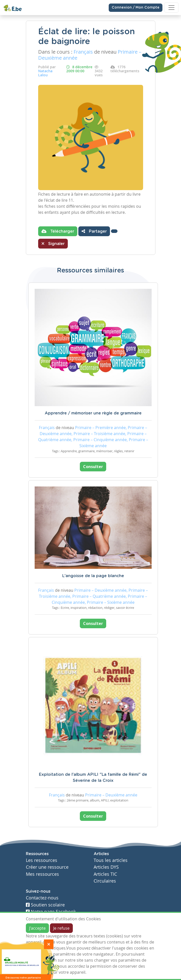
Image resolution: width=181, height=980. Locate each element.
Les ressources (42, 860)
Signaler (53, 243)
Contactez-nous (42, 898)
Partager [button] (94, 231)
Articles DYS (106, 867)
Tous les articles (111, 860)
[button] (114, 231)
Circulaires (105, 881)
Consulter (93, 467)
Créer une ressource (47, 867)
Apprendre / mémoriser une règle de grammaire (93, 413)
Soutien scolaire (45, 905)
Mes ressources (42, 874)
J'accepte (37, 928)
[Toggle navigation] (171, 8)
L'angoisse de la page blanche (93, 576)
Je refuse (61, 928)
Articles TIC (105, 874)
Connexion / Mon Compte (136, 8)
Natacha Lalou (45, 73)
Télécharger (58, 231)
